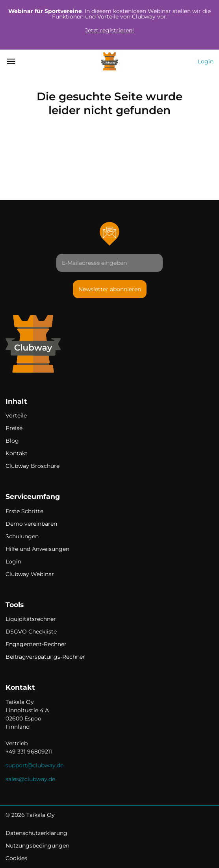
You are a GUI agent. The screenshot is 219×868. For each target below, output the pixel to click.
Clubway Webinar (30, 574)
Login (206, 61)
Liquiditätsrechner (31, 619)
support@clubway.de (34, 765)
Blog (12, 441)
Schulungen (22, 536)
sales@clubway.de (30, 779)
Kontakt (17, 453)
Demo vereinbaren (31, 524)
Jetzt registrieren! (109, 30)
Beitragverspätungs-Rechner (45, 657)
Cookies (16, 858)
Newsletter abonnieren (110, 289)
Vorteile (16, 416)
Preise (14, 428)
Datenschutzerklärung (36, 833)
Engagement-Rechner (36, 644)
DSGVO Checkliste (31, 632)
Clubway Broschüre (32, 466)
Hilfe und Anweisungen (37, 549)
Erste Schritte (24, 511)
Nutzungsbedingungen (37, 846)
